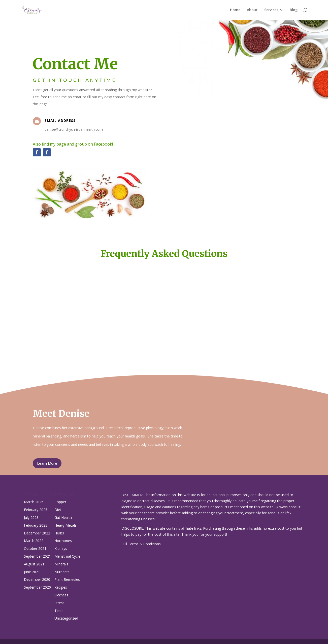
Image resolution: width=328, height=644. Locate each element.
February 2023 (36, 525)
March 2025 (34, 502)
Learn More (47, 463)
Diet (58, 510)
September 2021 (37, 556)
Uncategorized (66, 618)
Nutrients (62, 572)
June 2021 (32, 572)
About (252, 10)
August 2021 (34, 564)
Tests (59, 611)
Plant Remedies (67, 579)
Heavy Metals (65, 525)
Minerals (61, 564)
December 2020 (37, 579)
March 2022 (34, 541)
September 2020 (37, 587)
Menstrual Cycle (67, 556)
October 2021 (35, 548)
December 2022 (37, 533)
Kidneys (61, 548)
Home (235, 10)
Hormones (63, 541)
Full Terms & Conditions (141, 544)
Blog (294, 10)
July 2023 (31, 517)
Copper (60, 502)
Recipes (61, 587)
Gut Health (63, 517)
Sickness (61, 595)
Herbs (59, 533)
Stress (59, 603)
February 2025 (36, 510)
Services (271, 10)
